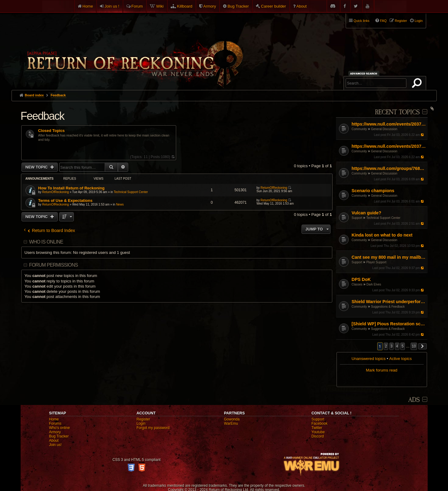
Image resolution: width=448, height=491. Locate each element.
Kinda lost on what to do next (382, 235)
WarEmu (231, 424)
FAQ (383, 21)
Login (141, 424)
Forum (137, 6)
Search (418, 84)
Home (88, 6)
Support (357, 218)
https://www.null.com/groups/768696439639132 (389, 168)
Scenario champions (373, 191)
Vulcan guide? (367, 213)
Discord (318, 436)
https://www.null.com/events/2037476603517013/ (389, 124)
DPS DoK (361, 279)
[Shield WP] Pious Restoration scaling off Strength (389, 324)
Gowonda (232, 419)
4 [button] (397, 346)
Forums (55, 424)
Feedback (43, 116)
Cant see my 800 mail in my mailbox (389, 257)
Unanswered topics (368, 359)
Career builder (273, 6)
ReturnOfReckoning (56, 192)
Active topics (401, 359)
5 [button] (403, 346)
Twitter (317, 428)
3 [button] (392, 346)
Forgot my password (153, 428)
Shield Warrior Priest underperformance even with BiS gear (389, 302)
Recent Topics (397, 112)
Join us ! (112, 6)
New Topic (37, 167)
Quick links (361, 21)
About (302, 6)
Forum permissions (54, 265)
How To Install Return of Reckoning (72, 188)
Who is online (46, 242)
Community (359, 129)
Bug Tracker (238, 6)
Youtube (318, 432)
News (120, 204)
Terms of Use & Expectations (65, 201)
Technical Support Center (383, 218)
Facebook (320, 424)
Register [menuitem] (401, 21)
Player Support (376, 262)
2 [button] (386, 346)
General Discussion (384, 129)
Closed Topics (52, 131)
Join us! (55, 445)
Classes (357, 284)
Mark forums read (382, 370)
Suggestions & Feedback (388, 307)
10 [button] (414, 346)
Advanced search (365, 73)
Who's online (60, 428)
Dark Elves (374, 284)
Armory (210, 6)
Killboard (185, 6)
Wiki (160, 6)
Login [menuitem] (419, 21)
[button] (422, 346)
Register (144, 419)
